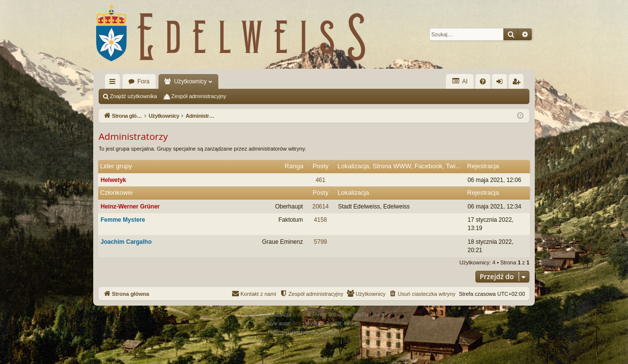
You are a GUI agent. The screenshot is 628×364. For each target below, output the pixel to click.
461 (320, 180)
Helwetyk (113, 180)
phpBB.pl (351, 332)
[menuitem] (483, 81)
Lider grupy (116, 166)
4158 (321, 220)
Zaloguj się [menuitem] (502, 83)
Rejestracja (483, 166)
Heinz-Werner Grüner (130, 207)
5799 (321, 242)
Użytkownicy (191, 81)
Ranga (294, 166)
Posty (321, 166)
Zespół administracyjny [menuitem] (199, 96)
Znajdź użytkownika (133, 96)
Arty (297, 324)
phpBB (300, 315)
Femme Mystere (123, 220)
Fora (144, 81)
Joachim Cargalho (126, 242)
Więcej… (114, 83)
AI (460, 81)
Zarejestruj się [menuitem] (518, 83)
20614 (321, 207)
